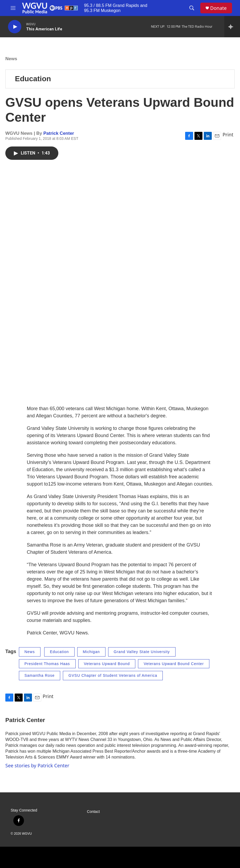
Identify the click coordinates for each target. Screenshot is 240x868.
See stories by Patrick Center (37, 765)
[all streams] (232, 27)
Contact (93, 812)
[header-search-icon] (192, 8)
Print (228, 135)
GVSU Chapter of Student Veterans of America (113, 675)
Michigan (91, 652)
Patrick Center (59, 133)
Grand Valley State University (142, 652)
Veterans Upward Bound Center (174, 664)
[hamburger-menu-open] (13, 8)
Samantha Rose (40, 675)
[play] (15, 27)
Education (33, 79)
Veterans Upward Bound (107, 664)
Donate (218, 8)
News (11, 59)
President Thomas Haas (47, 664)
